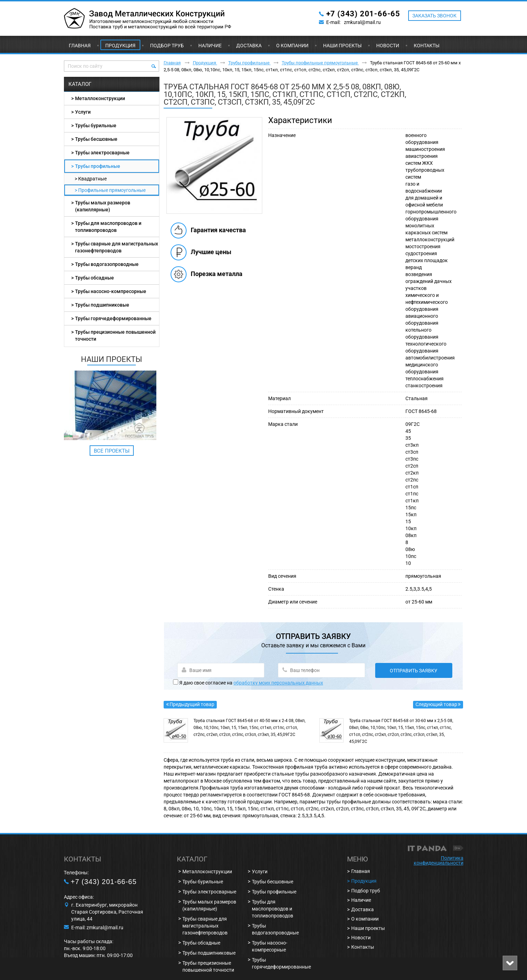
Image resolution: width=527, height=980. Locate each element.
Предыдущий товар (192, 704)
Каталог (80, 84)
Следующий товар (436, 704)
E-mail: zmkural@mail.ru (97, 928)
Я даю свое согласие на (251, 683)
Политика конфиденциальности (439, 860)
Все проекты (112, 451)
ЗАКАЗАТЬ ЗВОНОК (434, 16)
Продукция (120, 46)
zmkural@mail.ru (362, 22)
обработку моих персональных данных (278, 683)
